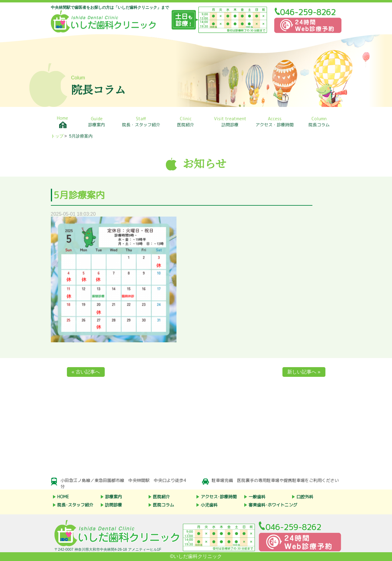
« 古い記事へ (86, 372)
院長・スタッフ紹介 (141, 122)
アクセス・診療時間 (275, 122)
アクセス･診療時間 (219, 497)
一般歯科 (257, 497)
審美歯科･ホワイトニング (273, 505)
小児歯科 (209, 505)
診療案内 (97, 122)
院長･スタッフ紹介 (75, 505)
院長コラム (319, 122)
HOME (63, 497)
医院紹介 (186, 122)
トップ (57, 136)
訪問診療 (230, 122)
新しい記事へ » (304, 372)
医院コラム (163, 505)
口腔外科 (305, 497)
